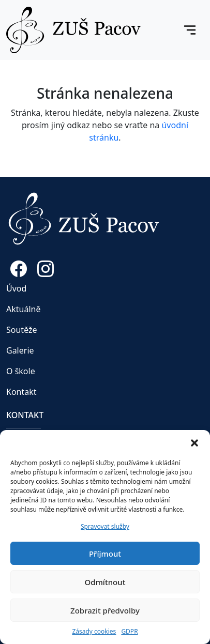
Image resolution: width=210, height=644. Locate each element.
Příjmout (105, 554)
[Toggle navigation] (190, 30)
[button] (194, 443)
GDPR (129, 631)
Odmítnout (105, 582)
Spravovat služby (105, 526)
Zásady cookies (94, 631)
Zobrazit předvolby (105, 610)
